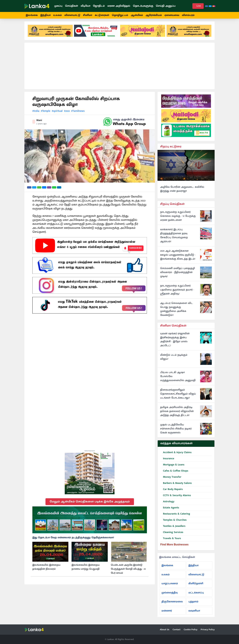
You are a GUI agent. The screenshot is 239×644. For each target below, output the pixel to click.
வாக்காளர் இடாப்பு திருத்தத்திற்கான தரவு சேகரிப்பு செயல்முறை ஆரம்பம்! (174, 237)
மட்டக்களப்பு (196, 594)
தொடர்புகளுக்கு (143, 6)
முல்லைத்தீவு (170, 594)
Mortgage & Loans (172, 467)
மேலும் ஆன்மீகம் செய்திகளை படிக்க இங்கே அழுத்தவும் (90, 503)
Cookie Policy (191, 629)
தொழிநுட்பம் (120, 15)
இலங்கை (32, 15)
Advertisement (90, 453)
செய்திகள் (72, 6)
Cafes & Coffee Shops (174, 473)
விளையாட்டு (72, 15)
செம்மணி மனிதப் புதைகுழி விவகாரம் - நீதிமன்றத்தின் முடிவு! (178, 274)
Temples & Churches (173, 522)
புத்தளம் (193, 603)
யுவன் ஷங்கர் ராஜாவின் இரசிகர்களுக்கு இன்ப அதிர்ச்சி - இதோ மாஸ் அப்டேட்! (175, 342)
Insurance (167, 461)
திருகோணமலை (172, 603)
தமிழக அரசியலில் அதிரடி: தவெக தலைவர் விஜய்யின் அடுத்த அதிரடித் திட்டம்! (177, 413)
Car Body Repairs (172, 491)
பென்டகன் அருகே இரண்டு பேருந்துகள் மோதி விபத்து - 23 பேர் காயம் (128, 571)
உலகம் (58, 15)
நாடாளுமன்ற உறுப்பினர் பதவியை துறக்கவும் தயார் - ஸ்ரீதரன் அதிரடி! (177, 292)
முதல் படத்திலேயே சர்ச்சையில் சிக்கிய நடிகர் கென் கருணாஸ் (176, 431)
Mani (39, 122)
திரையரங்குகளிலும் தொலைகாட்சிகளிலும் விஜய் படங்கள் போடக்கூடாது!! (178, 396)
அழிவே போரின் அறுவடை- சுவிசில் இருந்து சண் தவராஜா (182, 191)
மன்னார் (167, 613)
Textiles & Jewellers (173, 528)
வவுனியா (194, 613)
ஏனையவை (172, 15)
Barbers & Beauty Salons (176, 485)
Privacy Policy (208, 629)
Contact (177, 629)
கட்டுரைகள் (102, 15)
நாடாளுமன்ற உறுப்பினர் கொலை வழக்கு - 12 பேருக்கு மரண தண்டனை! (178, 218)
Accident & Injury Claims (176, 454)
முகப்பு (58, 6)
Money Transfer (171, 479)
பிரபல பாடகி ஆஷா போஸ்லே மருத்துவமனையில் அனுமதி (178, 378)
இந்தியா (45, 15)
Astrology (167, 503)
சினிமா (88, 15)
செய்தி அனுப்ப (166, 6)
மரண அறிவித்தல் (119, 6)
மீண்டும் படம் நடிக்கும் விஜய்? (174, 359)
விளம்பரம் (188, 15)
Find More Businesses (174, 546)
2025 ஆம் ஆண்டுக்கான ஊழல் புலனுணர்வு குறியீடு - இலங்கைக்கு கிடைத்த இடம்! (178, 257)
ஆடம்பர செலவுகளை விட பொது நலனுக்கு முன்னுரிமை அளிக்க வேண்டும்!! (176, 311)
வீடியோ (85, 6)
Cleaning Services (172, 534)
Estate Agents (170, 510)
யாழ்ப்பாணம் (170, 585)
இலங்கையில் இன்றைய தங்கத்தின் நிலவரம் (46, 569)
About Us (165, 629)
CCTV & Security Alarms (176, 497)
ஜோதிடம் (99, 6)
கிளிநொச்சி (196, 585)
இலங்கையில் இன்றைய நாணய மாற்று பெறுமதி (86, 569)
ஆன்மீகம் (137, 15)
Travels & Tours (171, 540)
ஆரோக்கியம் (154, 15)
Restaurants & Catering (175, 516)
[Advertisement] (119, 68)
